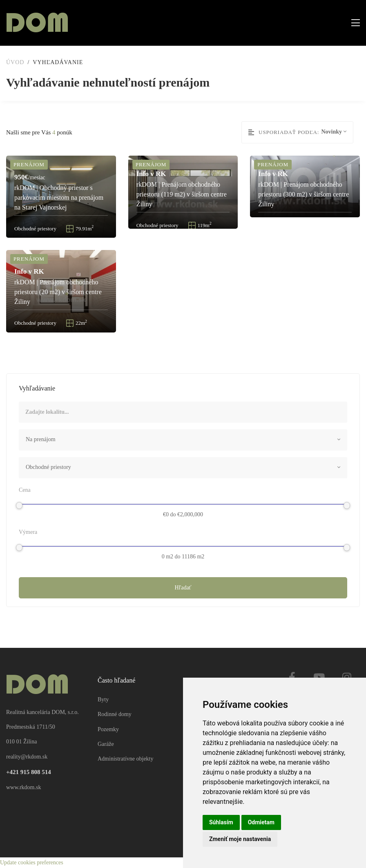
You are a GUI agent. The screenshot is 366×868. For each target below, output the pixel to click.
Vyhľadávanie (58, 62)
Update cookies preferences (32, 862)
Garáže (106, 744)
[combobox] (183, 440)
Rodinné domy (115, 715)
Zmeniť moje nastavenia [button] (240, 839)
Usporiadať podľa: (284, 132)
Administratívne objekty (125, 759)
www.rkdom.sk (23, 788)
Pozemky (108, 729)
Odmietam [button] (261, 822)
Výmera (28, 532)
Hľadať (183, 588)
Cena (25, 490)
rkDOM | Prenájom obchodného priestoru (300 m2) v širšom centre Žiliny (304, 194)
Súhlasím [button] (221, 822)
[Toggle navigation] (353, 23)
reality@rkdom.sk (27, 757)
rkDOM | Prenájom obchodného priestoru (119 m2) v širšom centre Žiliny (182, 194)
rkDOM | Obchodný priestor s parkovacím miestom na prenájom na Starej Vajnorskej (59, 197)
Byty (103, 700)
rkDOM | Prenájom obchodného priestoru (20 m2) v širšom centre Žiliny (58, 292)
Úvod (15, 62)
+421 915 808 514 (29, 772)
